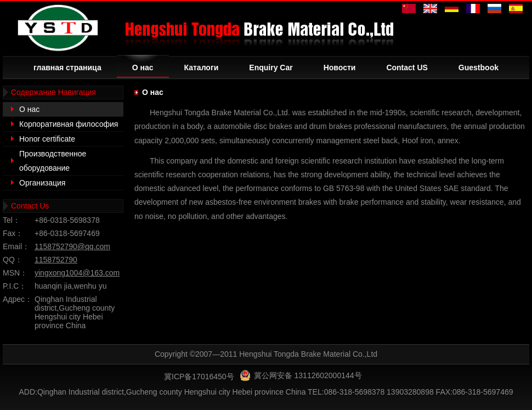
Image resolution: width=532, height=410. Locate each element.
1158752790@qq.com (72, 246)
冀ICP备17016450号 (199, 377)
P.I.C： (15, 286)
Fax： (13, 233)
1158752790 (56, 260)
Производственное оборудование (53, 161)
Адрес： (18, 299)
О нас (29, 109)
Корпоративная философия (69, 124)
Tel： (12, 220)
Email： (16, 246)
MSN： (15, 273)
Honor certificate (47, 139)
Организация (42, 183)
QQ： (13, 260)
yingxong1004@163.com (77, 273)
